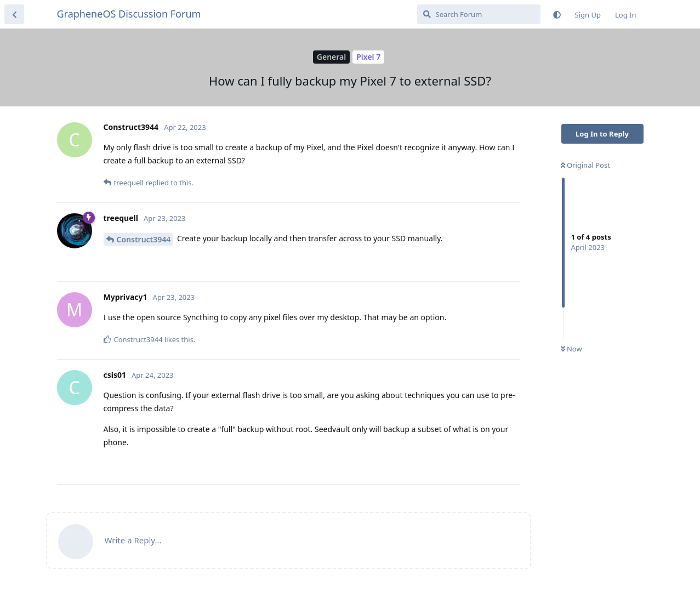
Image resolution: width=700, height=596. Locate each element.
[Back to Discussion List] (14, 14)
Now (571, 349)
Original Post (585, 165)
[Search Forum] (479, 14)
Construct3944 (144, 239)
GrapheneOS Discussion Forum (129, 14)
